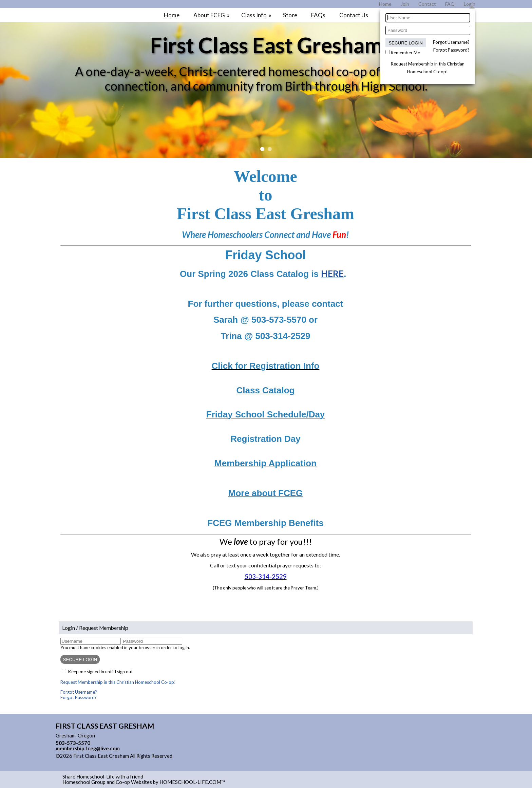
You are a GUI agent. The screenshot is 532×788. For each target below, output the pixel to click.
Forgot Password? (451, 50)
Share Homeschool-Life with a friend (103, 777)
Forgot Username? (451, 42)
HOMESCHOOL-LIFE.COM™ (192, 782)
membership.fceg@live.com (88, 748)
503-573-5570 (73, 743)
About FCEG (212, 15)
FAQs (318, 15)
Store (290, 15)
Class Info (257, 15)
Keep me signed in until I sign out (100, 672)
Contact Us (354, 15)
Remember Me (405, 53)
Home (172, 15)
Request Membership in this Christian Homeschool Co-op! (118, 682)
